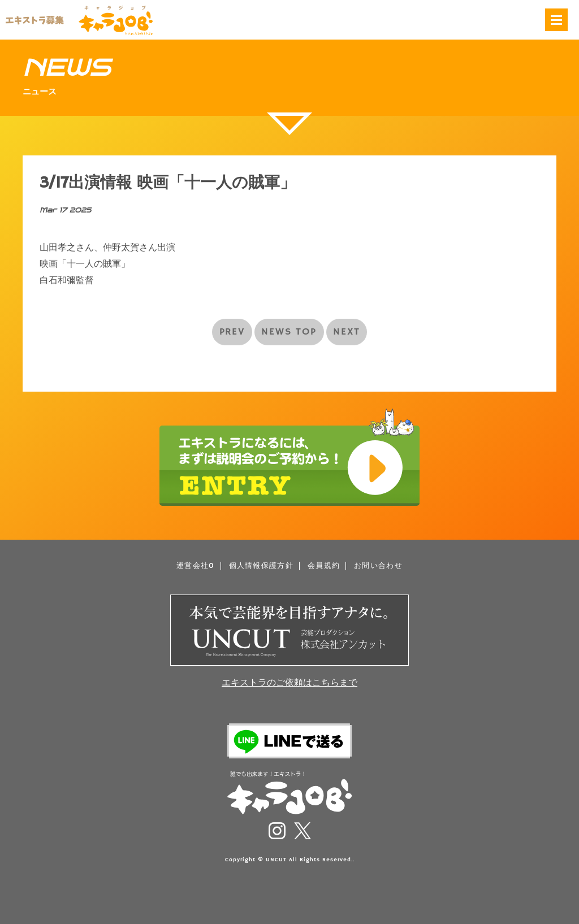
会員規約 (324, 566)
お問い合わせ (378, 566)
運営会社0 (196, 566)
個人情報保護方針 (261, 566)
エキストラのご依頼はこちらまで (289, 683)
